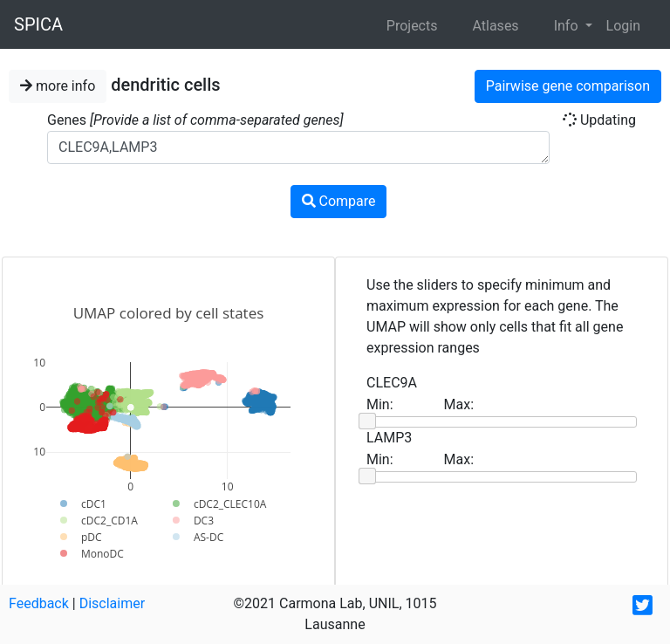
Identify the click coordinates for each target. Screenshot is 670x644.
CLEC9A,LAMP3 (298, 147)
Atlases (495, 26)
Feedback (39, 603)
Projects (412, 26)
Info (568, 26)
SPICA (38, 24)
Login (623, 26)
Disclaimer (112, 603)
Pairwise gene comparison (568, 86)
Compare (339, 201)
